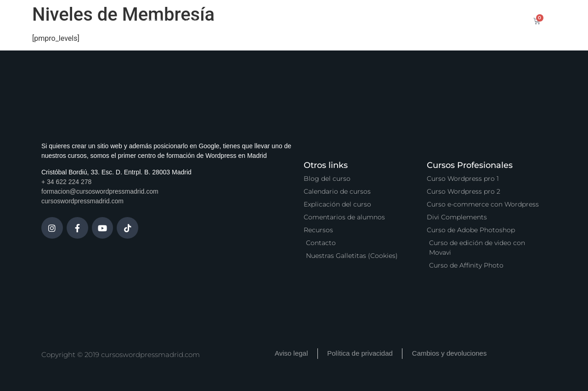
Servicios (280, 21)
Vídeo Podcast (398, 21)
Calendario (233, 21)
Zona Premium (334, 21)
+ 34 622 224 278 (66, 182)
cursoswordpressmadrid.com (82, 201)
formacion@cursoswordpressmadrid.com (100, 191)
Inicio (154, 21)
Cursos (189, 21)
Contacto (451, 21)
